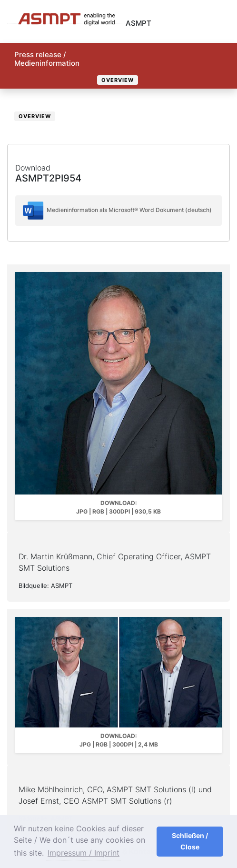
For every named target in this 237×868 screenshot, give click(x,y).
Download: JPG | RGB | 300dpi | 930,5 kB (118, 507)
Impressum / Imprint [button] (84, 853)
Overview (118, 80)
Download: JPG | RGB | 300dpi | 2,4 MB (119, 740)
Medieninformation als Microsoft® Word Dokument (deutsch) (117, 211)
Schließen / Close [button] (190, 841)
